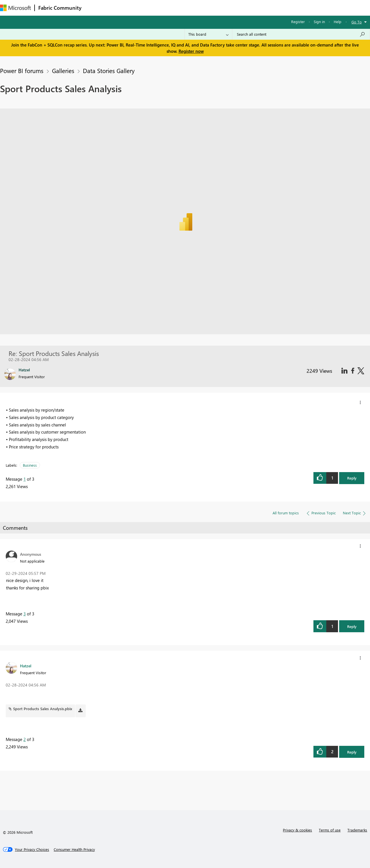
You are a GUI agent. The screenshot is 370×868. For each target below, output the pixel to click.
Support (240, 8)
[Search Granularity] (208, 34)
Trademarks (357, 830)
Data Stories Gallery (109, 71)
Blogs (194, 8)
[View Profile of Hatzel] (26, 666)
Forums (94, 8)
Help (338, 22)
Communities (168, 8)
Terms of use (330, 830)
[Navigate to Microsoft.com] (15, 8)
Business (30, 465)
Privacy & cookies (297, 830)
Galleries (63, 71)
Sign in (319, 22)
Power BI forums (22, 71)
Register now (191, 51)
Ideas (143, 8)
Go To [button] (357, 22)
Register (298, 22)
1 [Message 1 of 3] (25, 479)
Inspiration (120, 8)
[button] (360, 402)
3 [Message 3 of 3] (25, 614)
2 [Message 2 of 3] (25, 739)
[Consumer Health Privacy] (74, 849)
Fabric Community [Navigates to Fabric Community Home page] (60, 8)
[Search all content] (301, 34)
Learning (216, 8)
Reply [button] (352, 478)
